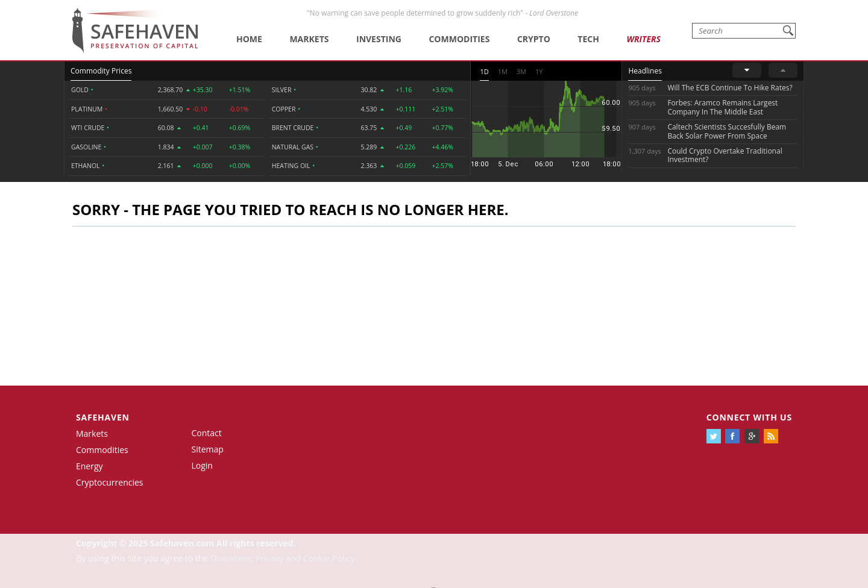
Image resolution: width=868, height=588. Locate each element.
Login (202, 465)
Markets (309, 39)
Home (249, 39)
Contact (207, 433)
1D (484, 71)
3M (521, 71)
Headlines (645, 71)
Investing (379, 39)
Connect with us (749, 417)
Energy (90, 466)
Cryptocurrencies (110, 482)
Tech (588, 39)
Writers (643, 39)
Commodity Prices (101, 71)
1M (503, 71)
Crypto (534, 39)
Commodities (459, 39)
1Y (539, 71)
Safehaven (103, 417)
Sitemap (208, 449)
